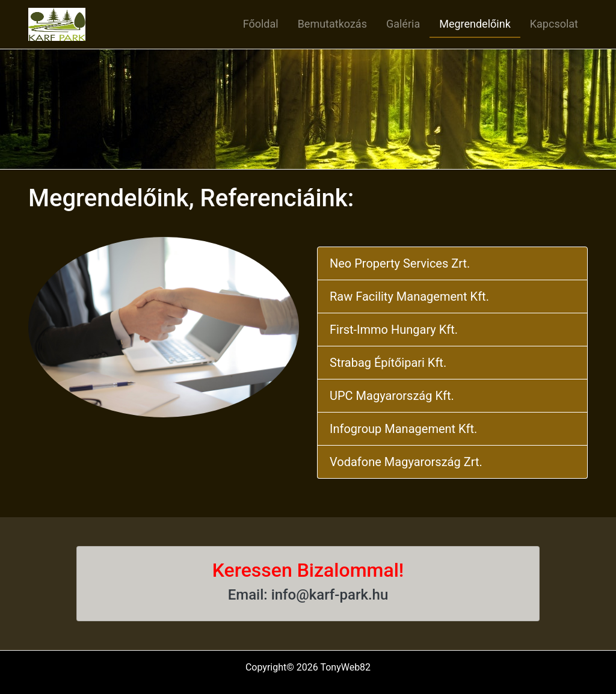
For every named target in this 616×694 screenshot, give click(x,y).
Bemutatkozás (332, 24)
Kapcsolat (554, 24)
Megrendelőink (475, 24)
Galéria (403, 24)
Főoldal (261, 24)
